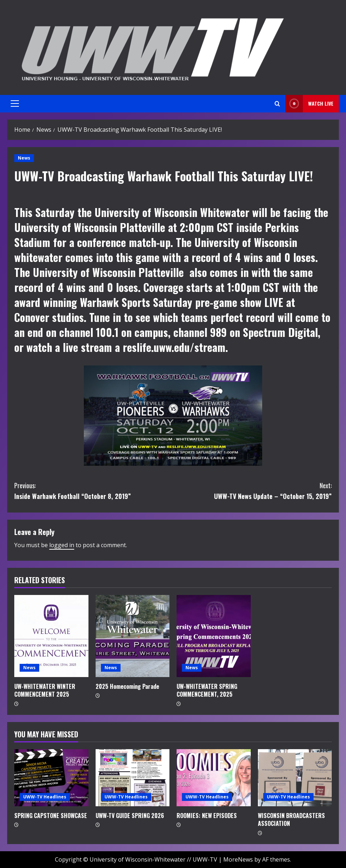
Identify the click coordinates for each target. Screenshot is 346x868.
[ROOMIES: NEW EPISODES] (214, 778)
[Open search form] (277, 104)
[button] (15, 104)
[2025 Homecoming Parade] (133, 636)
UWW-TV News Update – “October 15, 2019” (252, 491)
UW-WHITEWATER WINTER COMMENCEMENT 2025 (45, 690)
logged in (62, 545)
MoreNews (238, 859)
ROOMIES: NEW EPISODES (207, 816)
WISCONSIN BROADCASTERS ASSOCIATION (291, 819)
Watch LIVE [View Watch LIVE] (309, 104)
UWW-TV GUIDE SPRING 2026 (130, 816)
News (24, 158)
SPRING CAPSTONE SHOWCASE (51, 816)
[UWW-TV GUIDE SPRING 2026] (133, 778)
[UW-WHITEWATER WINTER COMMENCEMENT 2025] (51, 636)
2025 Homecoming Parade (127, 686)
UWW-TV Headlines (45, 797)
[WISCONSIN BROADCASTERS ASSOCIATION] (295, 778)
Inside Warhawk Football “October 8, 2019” (94, 491)
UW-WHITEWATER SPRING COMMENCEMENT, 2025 (207, 690)
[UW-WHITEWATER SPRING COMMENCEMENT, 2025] (214, 636)
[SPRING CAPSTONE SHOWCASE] (51, 778)
